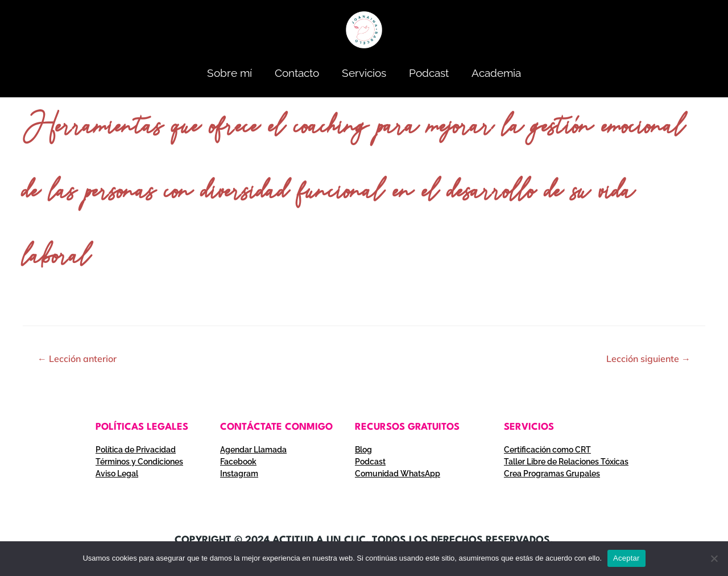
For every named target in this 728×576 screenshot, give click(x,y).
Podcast (429, 73)
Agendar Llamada (253, 450)
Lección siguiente (648, 359)
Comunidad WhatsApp (398, 474)
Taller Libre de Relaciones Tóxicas (566, 462)
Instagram (239, 474)
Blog (363, 450)
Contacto (297, 73)
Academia (496, 73)
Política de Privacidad (136, 450)
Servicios (364, 73)
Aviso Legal (117, 474)
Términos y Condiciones (139, 462)
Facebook (238, 462)
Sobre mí (229, 73)
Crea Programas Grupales (552, 474)
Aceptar (626, 558)
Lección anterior (77, 359)
